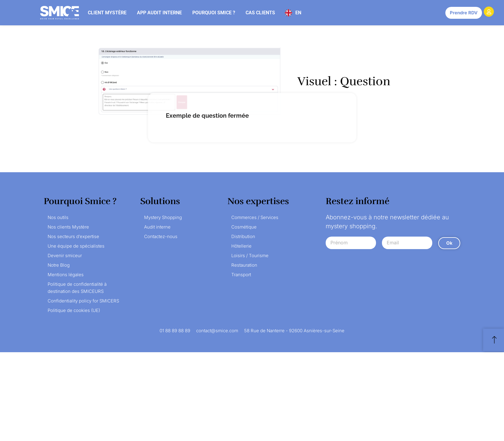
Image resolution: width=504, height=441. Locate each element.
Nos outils (58, 217)
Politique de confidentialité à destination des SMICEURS (77, 288)
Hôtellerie (241, 246)
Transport (241, 275)
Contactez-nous (161, 236)
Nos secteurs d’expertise (73, 236)
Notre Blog (59, 265)
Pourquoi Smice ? (214, 13)
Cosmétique (244, 227)
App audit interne (159, 13)
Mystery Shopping (163, 217)
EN (298, 13)
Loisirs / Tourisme (250, 256)
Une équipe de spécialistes (76, 246)
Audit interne (157, 227)
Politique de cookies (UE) (74, 310)
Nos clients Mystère (68, 227)
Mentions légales (66, 275)
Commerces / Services (255, 217)
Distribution (243, 236)
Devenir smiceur (65, 256)
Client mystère (107, 13)
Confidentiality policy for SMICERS (83, 301)
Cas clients (260, 13)
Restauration (244, 265)
